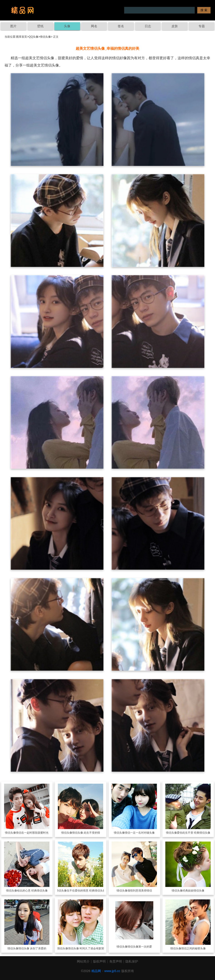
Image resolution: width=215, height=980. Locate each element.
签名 (121, 26)
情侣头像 (45, 37)
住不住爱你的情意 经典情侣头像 (86, 891)
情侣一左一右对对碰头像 (140, 833)
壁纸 (40, 26)
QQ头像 (33, 37)
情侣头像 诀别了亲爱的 (32, 948)
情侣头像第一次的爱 (140, 947)
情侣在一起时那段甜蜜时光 (32, 833)
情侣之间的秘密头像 (193, 948)
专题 (202, 26)
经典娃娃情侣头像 (193, 891)
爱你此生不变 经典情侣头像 (194, 833)
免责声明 (116, 961)
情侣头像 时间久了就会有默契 (86, 948)
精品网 (96, 971)
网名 (94, 26)
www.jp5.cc (112, 971)
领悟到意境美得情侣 (140, 891)
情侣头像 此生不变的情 (86, 833)
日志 (148, 26)
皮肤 (175, 26)
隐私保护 (132, 961)
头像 (67, 26)
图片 (13, 26)
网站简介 (83, 961)
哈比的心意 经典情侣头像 (32, 891)
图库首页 (22, 37)
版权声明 (99, 961)
